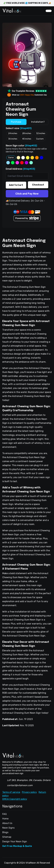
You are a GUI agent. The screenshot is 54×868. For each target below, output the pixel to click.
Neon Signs (8, 828)
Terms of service (11, 792)
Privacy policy (29, 792)
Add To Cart (16, 185)
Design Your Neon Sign (15, 841)
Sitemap (7, 837)
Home (5, 819)
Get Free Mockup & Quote (17, 846)
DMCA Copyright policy (15, 799)
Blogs (5, 832)
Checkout (38, 185)
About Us (7, 823)
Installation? (38, 122)
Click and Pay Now (27, 194)
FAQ (4, 814)
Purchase (16, 122)
